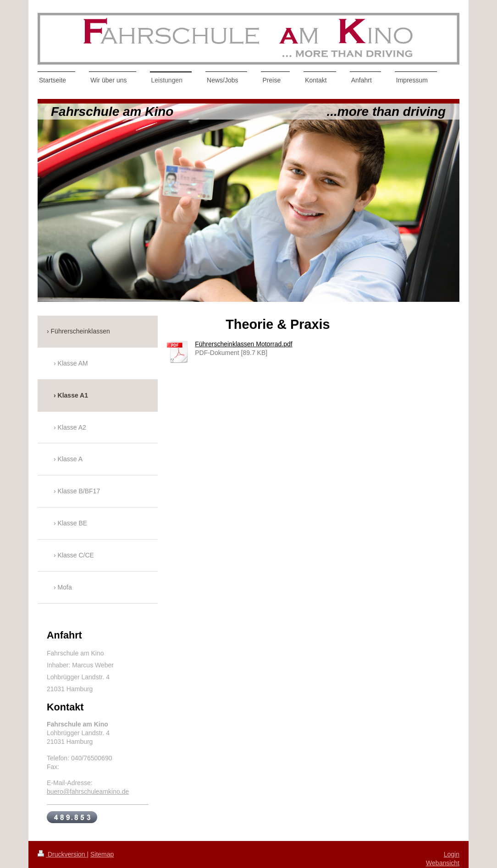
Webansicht (443, 863)
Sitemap (102, 854)
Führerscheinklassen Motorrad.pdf (243, 344)
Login (452, 854)
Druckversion (62, 854)
